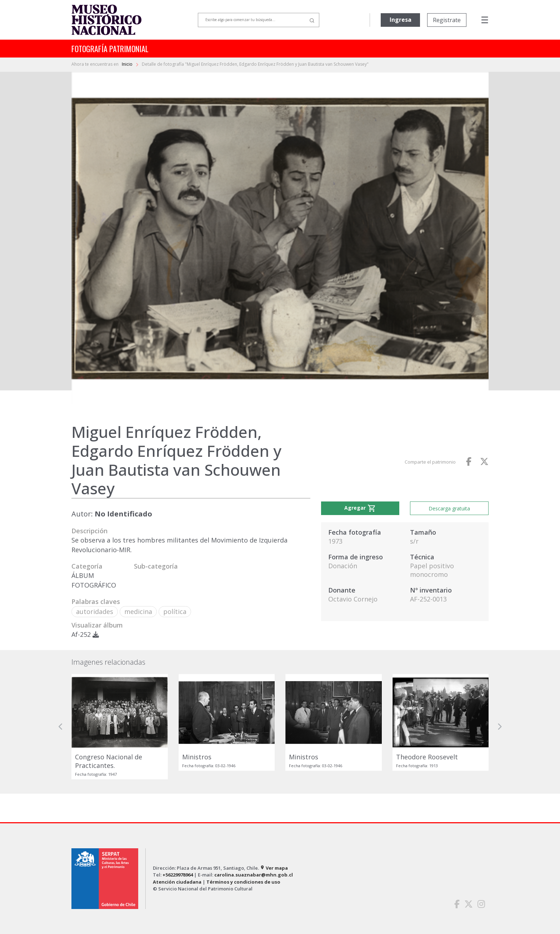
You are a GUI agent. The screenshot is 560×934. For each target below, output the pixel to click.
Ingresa (401, 20)
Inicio (128, 64)
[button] (61, 727)
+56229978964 (178, 875)
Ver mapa (274, 868)
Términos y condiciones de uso (243, 882)
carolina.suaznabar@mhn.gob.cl (254, 875)
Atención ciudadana (177, 882)
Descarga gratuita (449, 508)
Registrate (447, 20)
